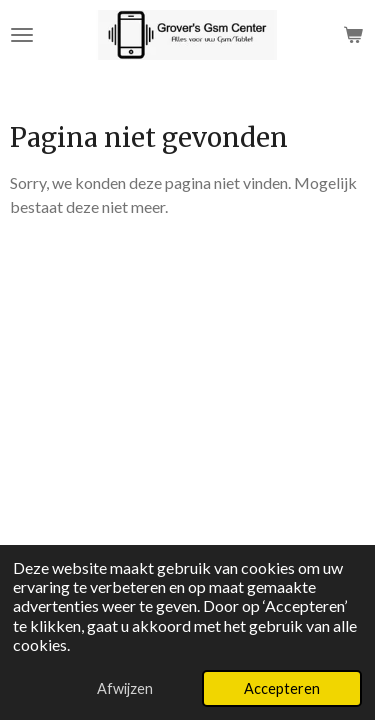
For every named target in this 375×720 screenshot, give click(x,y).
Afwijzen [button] (125, 688)
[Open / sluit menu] (22, 35)
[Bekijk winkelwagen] (353, 35)
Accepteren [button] (282, 688)
